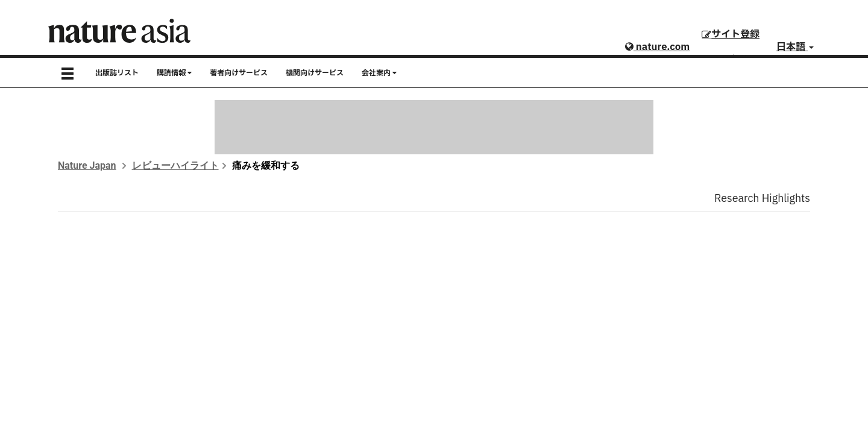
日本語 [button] (795, 47)
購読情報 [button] (174, 73)
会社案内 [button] (379, 73)
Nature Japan (87, 165)
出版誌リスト (117, 73)
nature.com (657, 47)
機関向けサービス (315, 73)
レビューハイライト (175, 165)
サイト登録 (731, 34)
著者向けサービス (239, 73)
